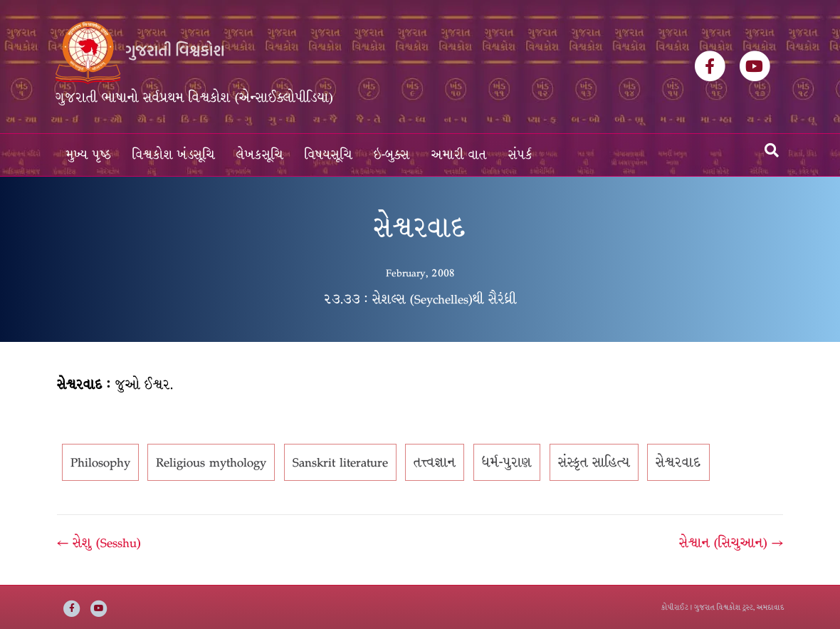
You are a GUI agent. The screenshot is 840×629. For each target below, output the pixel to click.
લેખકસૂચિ (260, 155)
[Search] (772, 150)
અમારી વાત (459, 155)
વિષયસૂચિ (329, 155)
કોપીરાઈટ (675, 607)
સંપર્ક (520, 155)
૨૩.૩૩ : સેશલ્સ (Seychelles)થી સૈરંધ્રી (420, 299)
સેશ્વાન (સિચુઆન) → (731, 543)
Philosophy (100, 462)
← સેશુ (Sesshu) (99, 543)
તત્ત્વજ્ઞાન (435, 462)
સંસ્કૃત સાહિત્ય (594, 462)
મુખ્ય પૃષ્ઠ (89, 155)
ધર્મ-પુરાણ (507, 462)
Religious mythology (211, 462)
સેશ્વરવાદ (678, 462)
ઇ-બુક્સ (392, 155)
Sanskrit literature (340, 462)
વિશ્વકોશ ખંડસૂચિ (174, 155)
